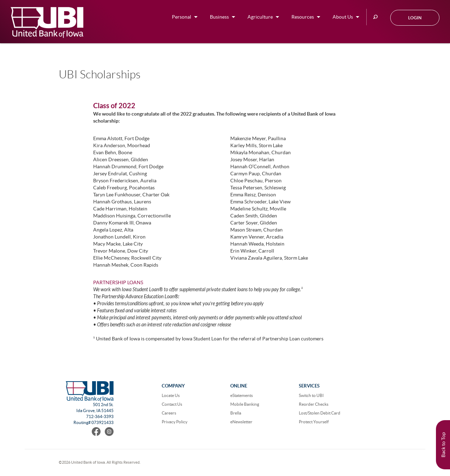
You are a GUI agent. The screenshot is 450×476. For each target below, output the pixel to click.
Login (415, 18)
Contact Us (172, 404)
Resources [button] (303, 17)
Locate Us (171, 395)
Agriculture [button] (260, 17)
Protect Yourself (314, 422)
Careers (169, 413)
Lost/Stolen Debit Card (320, 413)
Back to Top (443, 445)
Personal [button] (182, 17)
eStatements (242, 395)
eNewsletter (241, 422)
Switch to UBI (311, 395)
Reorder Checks (314, 404)
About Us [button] (343, 17)
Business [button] (219, 17)
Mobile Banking (245, 404)
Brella (236, 413)
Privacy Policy (175, 422)
